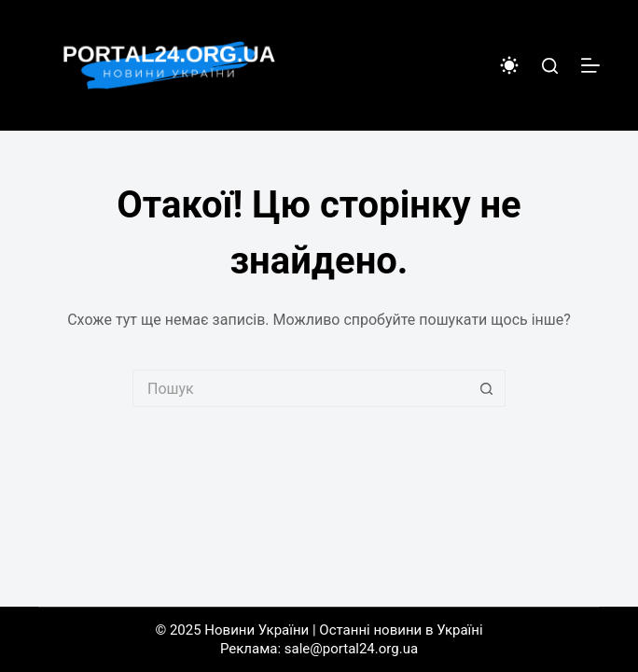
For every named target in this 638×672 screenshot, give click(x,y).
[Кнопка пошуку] (487, 388)
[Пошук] (550, 66)
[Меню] (590, 65)
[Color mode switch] (509, 65)
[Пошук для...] (300, 388)
